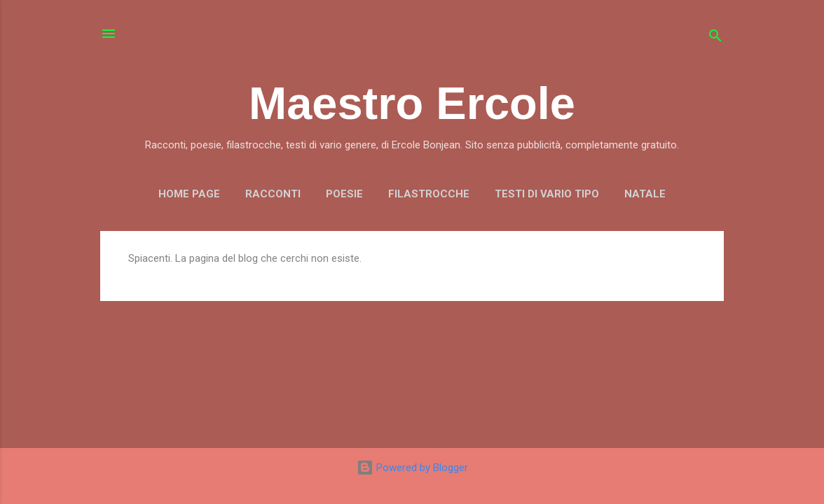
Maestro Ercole (412, 103)
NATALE (645, 194)
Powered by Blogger (412, 468)
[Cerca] (715, 38)
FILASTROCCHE (429, 194)
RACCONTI (273, 194)
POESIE (344, 194)
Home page (189, 194)
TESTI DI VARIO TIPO (547, 194)
